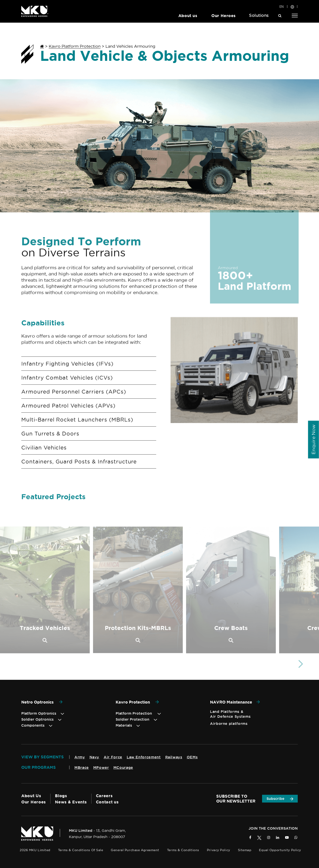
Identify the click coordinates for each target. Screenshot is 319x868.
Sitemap (245, 850)
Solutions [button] (259, 15)
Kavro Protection (137, 702)
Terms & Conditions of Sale (81, 850)
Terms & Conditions (183, 850)
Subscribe (280, 799)
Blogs (61, 796)
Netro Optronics (42, 702)
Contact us (107, 802)
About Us (31, 796)
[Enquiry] (314, 439)
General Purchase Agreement (135, 850)
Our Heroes (224, 16)
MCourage (123, 767)
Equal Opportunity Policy (280, 850)
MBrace (82, 767)
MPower (101, 767)
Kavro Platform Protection (75, 46)
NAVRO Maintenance (235, 702)
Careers (104, 796)
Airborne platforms (229, 724)
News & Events (71, 802)
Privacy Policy (219, 850)
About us (188, 16)
